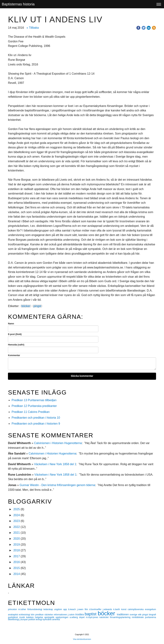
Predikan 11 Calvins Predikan (31, 412)
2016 (17, 562)
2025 (17, 509)
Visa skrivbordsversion (82, 639)
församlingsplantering (121, 617)
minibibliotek (138, 617)
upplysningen (63, 617)
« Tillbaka (33, 28)
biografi (152, 615)
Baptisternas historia (18, 4)
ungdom (59, 609)
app (66, 609)
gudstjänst (14, 617)
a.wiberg (74, 617)
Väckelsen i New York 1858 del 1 (55, 464)
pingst (37, 306)
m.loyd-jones (93, 617)
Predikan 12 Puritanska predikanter (34, 406)
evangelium (150, 609)
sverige (134, 615)
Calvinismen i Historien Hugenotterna (58, 443)
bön (33, 615)
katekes (31, 617)
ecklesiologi (25, 615)
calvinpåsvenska (136, 609)
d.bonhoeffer (96, 609)
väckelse (49, 615)
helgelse (40, 617)
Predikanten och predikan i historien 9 (36, 424)
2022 (17, 527)
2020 (17, 539)
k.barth (117, 609)
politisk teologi (36, 619)
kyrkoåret (47, 619)
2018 (17, 550)
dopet (83, 617)
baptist (91, 614)
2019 (17, 545)
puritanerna (151, 617)
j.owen (81, 609)
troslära (80, 614)
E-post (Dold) (15, 334)
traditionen (123, 614)
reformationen (61, 615)
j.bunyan (24, 619)
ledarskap (49, 609)
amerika (56, 619)
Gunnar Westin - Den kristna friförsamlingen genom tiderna (57, 485)
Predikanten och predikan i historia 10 (36, 418)
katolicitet (105, 617)
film (87, 609)
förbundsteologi (35, 609)
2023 (17, 521)
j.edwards (108, 609)
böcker (26, 306)
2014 (17, 574)
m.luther (23, 609)
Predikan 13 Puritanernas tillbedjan (34, 400)
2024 (17, 515)
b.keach (73, 609)
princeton (13, 609)
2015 (17, 568)
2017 (17, 556)
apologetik (50, 617)
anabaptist (13, 615)
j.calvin (72, 615)
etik (140, 615)
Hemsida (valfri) (16, 345)
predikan (40, 615)
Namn (11, 324)
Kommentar (14, 355)
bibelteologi (14, 619)
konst (124, 609)
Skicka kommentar (82, 376)
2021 (17, 533)
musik (23, 617)
